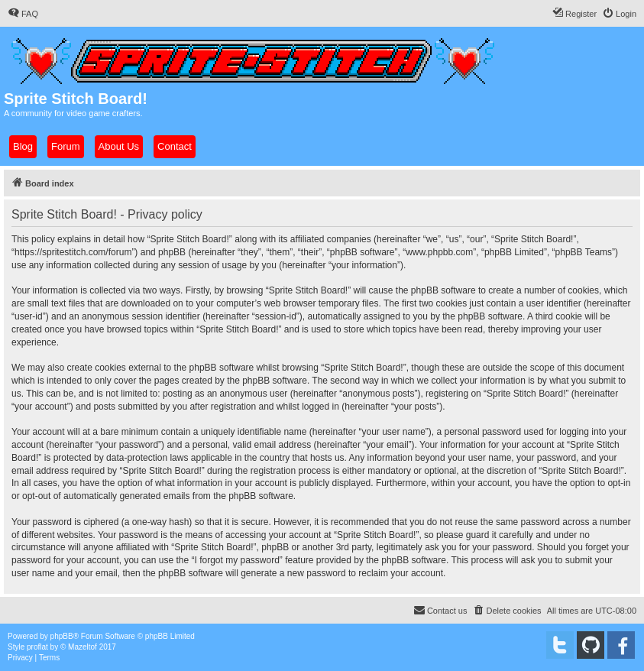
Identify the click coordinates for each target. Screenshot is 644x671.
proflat (37, 647)
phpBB (62, 636)
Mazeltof (83, 647)
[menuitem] (23, 14)
